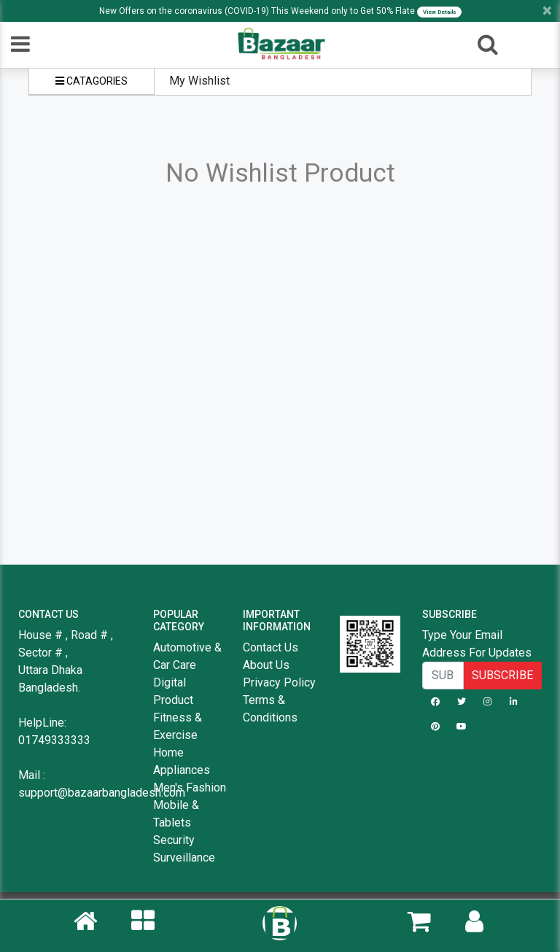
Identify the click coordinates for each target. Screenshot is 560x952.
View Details (439, 12)
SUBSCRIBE (502, 675)
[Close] (547, 10)
